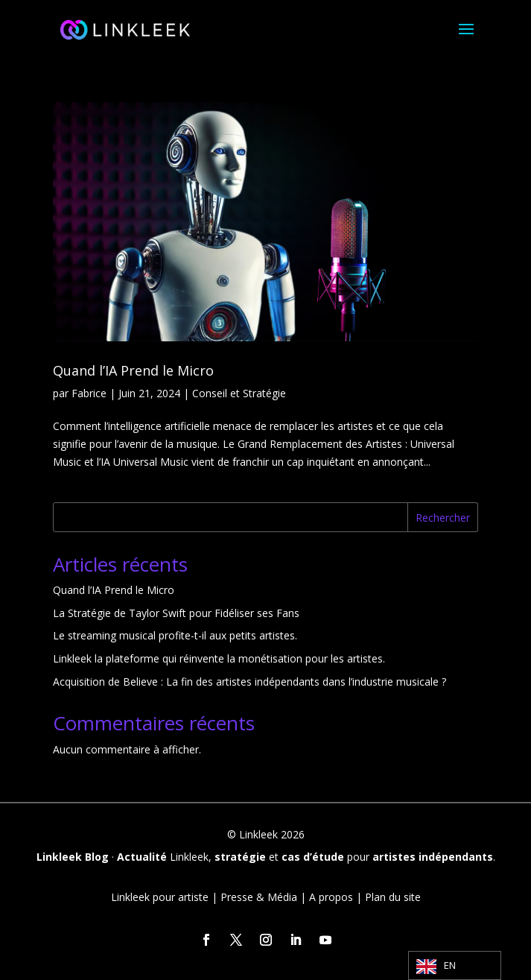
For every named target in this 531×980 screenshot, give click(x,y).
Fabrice (89, 393)
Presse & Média (259, 897)
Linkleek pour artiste (160, 897)
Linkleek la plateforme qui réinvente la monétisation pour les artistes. (219, 658)
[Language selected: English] (455, 965)
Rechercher (443, 518)
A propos (331, 897)
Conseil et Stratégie (239, 393)
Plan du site (393, 897)
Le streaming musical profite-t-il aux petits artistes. (175, 635)
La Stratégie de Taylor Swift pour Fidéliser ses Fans (176, 613)
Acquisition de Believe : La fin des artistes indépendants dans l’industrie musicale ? (249, 682)
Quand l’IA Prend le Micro (133, 370)
